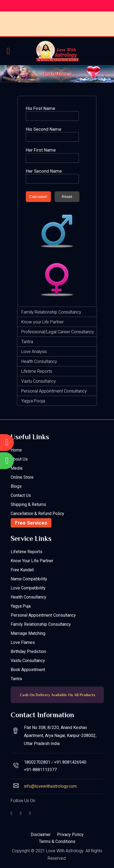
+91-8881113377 (40, 770)
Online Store (22, 477)
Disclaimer (41, 835)
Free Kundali (22, 570)
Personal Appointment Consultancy (54, 391)
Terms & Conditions (57, 841)
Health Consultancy (39, 361)
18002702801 (37, 762)
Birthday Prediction (28, 651)
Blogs (16, 486)
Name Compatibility (29, 579)
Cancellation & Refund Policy (37, 514)
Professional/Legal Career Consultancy (58, 332)
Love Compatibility (28, 588)
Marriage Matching (28, 633)
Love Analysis (34, 352)
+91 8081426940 (70, 762)
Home (16, 450)
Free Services (31, 523)
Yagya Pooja (33, 401)
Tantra (27, 342)
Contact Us (21, 495)
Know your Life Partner (42, 322)
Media (17, 468)
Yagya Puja (21, 606)
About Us (19, 459)
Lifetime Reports (37, 371)
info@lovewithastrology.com (50, 786)
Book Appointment (28, 670)
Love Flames (23, 642)
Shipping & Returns (28, 504)
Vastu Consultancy (39, 381)
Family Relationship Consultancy (51, 312)
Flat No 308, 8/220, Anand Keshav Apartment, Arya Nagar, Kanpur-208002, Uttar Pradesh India (60, 736)
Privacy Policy (70, 835)
